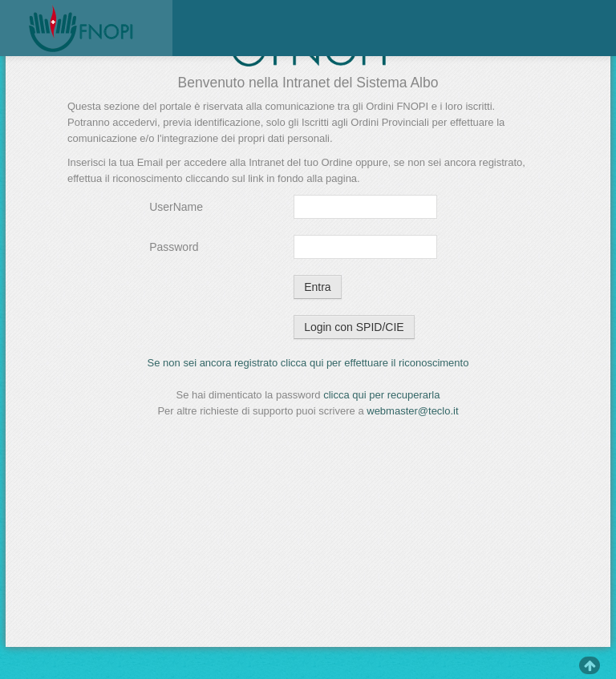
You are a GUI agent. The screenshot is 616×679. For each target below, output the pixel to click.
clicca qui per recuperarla (381, 395)
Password (174, 247)
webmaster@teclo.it (412, 411)
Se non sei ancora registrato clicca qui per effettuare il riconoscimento (308, 363)
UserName (176, 207)
